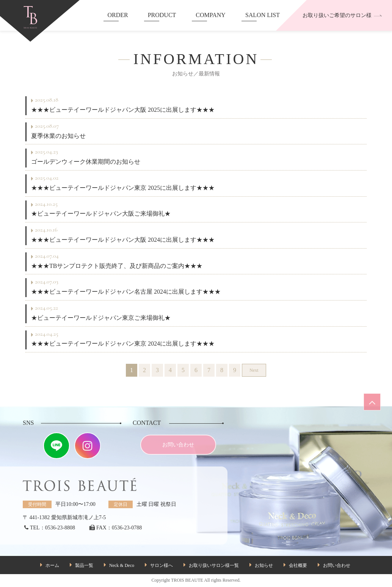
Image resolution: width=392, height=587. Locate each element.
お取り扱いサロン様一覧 (214, 565)
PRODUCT (162, 15)
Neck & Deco (122, 565)
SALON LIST (263, 15)
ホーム (52, 565)
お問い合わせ (178, 445)
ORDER (118, 15)
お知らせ (264, 565)
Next (254, 370)
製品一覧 (84, 565)
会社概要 (298, 565)
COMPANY (211, 15)
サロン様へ (162, 565)
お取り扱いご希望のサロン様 (342, 15)
